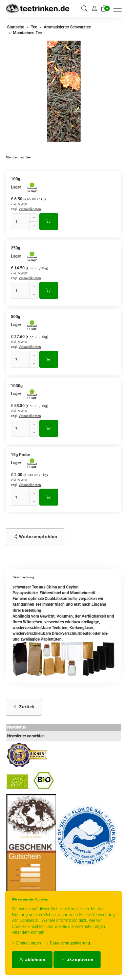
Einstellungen (26, 943)
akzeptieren (77, 960)
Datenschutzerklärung (68, 943)
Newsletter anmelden (26, 736)
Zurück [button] (24, 707)
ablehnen (32, 960)
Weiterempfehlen (35, 537)
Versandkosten (30, 209)
